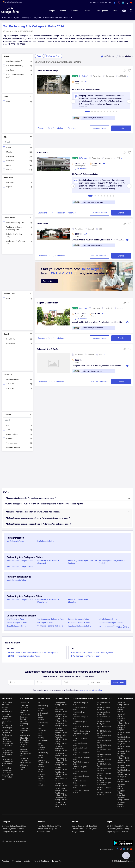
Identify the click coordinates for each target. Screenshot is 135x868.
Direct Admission (124, 56)
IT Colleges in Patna (45, 623)
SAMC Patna (43, 224)
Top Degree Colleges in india (83, 698)
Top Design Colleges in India (61, 764)
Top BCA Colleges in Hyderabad (104, 737)
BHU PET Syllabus (51, 653)
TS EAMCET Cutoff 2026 (24, 707)
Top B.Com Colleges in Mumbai (104, 779)
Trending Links (7, 698)
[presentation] (73, 101)
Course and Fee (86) (46, 128)
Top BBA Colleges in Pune (104, 765)
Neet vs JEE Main (24, 769)
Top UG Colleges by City (105, 698)
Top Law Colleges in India (61, 768)
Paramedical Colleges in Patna (111, 623)
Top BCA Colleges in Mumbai (104, 732)
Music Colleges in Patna (16, 580)
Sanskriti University (41, 766)
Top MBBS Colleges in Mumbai (121, 786)
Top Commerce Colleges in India (61, 715)
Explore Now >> (49, 281)
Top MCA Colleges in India (80, 768)
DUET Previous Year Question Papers (86, 656)
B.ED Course (24, 765)
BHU (39, 728)
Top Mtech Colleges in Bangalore (121, 728)
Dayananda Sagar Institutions (41, 783)
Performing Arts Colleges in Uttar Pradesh (112, 562)
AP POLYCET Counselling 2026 (24, 724)
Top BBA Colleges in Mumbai (104, 756)
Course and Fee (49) (46, 213)
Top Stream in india (62, 698)
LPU (39, 703)
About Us (6, 861)
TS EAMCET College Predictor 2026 (25, 712)
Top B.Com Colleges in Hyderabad (104, 784)
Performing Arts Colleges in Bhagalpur (79, 601)
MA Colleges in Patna (15, 541)
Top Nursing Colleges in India (61, 754)
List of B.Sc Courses (24, 746)
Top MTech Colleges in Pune (123, 722)
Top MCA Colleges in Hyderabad (124, 743)
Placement (72, 128)
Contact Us (17, 861)
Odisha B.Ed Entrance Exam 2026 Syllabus (25, 740)
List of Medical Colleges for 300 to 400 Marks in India (7, 745)
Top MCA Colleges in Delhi (124, 733)
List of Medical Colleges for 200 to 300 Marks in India (7, 776)
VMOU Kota (41, 725)
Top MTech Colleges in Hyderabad (121, 716)
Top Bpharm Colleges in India (81, 735)
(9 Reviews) (83, 308)
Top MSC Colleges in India (80, 773)
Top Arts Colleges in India (61, 743)
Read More (127, 240)
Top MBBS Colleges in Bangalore (121, 804)
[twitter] (127, 3)
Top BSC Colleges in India (80, 713)
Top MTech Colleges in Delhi (123, 704)
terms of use (84, 690)
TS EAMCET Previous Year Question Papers (25, 760)
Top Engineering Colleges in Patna (51, 619)
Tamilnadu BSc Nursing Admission (7, 737)
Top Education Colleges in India (61, 789)
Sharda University (41, 737)
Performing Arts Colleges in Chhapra (21, 600)
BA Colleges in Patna (46, 541)
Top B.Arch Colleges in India (81, 727)
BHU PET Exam (14, 653)
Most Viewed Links (26, 698)
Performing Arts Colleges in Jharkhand (48, 562)
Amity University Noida (43, 714)
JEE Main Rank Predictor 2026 (7, 731)
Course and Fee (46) (46, 338)
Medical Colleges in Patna (17, 623)
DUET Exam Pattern (91, 653)
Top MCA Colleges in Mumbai (124, 738)
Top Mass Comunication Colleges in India (61, 749)
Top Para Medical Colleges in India (61, 779)
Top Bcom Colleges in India (81, 718)
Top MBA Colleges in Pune (124, 771)
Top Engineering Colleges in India (61, 704)
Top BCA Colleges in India (80, 709)
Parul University (43, 706)
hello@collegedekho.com (13, 2)
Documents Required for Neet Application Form (25, 753)
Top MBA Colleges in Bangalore (124, 776)
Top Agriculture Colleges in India (61, 759)
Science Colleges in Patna (78, 619)
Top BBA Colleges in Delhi (104, 751)
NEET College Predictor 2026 (7, 769)
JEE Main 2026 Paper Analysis (7, 727)
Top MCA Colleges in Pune (124, 748)
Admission (61, 128)
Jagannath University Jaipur (43, 761)
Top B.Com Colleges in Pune (104, 789)
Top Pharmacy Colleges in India (61, 773)
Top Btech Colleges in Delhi (104, 704)
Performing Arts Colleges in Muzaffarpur (48, 601)
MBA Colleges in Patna (108, 619)
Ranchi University (41, 744)
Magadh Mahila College (48, 303)
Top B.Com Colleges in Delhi (104, 774)
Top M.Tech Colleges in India (81, 763)
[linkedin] (123, 3)
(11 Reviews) (84, 76)
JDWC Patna (42, 153)
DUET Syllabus (107, 653)
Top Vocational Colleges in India (61, 799)
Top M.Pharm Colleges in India (81, 791)
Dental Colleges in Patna (16, 626)
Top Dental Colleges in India (61, 785)
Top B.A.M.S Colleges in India (81, 754)
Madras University (41, 719)
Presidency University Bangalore (41, 776)
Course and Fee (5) (46, 382)
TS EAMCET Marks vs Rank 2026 (25, 731)
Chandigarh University (24, 718)
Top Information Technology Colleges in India (61, 737)
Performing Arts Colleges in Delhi (20, 561)
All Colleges (106, 56)
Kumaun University (41, 756)
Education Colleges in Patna (79, 623)
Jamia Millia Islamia (42, 732)
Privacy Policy (58, 861)
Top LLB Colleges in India (80, 744)
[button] (130, 71)
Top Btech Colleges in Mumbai (104, 709)
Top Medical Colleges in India (61, 720)
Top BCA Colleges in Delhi (104, 727)
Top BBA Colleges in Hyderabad (104, 760)
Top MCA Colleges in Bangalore (124, 752)
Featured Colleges (44, 698)
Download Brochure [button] (99, 128)
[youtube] (131, 3)
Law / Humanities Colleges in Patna (113, 626)
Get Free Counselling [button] (100, 256)
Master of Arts (25, 703)
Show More (123, 628)
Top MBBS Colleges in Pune (123, 799)
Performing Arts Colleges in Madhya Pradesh (82, 562)
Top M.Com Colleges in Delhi (123, 757)
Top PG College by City (125, 698)
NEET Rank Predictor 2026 (7, 715)
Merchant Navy (25, 735)
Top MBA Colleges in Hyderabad (124, 766)
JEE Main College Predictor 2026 (7, 710)
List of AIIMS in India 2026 (7, 704)
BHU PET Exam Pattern (32, 653)
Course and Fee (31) (46, 256)
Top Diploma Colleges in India (61, 794)
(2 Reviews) (83, 158)
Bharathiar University (41, 749)
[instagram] (119, 3)
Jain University (42, 740)
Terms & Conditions (41, 861)
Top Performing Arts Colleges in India (61, 804)
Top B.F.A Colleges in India (80, 749)
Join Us (27, 861)
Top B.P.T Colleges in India (80, 740)
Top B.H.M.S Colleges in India (81, 758)
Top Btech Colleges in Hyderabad (104, 713)
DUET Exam (76, 653)
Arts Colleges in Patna (15, 619)
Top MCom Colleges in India (81, 777)
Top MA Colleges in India (80, 787)
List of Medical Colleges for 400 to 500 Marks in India (7, 754)
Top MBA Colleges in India (80, 782)
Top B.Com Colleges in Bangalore (104, 793)
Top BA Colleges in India (81, 731)
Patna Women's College (47, 71)
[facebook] (115, 3)
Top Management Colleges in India (61, 710)
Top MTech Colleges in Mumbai (121, 710)
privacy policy (97, 690)
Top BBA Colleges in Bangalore (104, 770)
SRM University (43, 723)
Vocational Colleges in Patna (79, 626)
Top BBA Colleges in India (80, 723)
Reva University (43, 753)
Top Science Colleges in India (61, 725)
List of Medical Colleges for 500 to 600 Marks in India (7, 762)
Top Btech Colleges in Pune (104, 718)
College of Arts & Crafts (48, 349)
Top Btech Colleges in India (81, 704)
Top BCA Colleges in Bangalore (104, 746)
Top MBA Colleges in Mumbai (124, 762)
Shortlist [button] (121, 128)
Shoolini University (41, 770)
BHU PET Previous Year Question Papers (24, 656)
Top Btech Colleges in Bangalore (104, 723)
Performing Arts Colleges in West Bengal (20, 568)
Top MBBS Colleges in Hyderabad (121, 793)
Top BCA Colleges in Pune (104, 741)
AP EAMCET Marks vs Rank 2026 (7, 721)
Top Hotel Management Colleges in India (61, 730)
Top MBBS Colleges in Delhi (123, 781)
